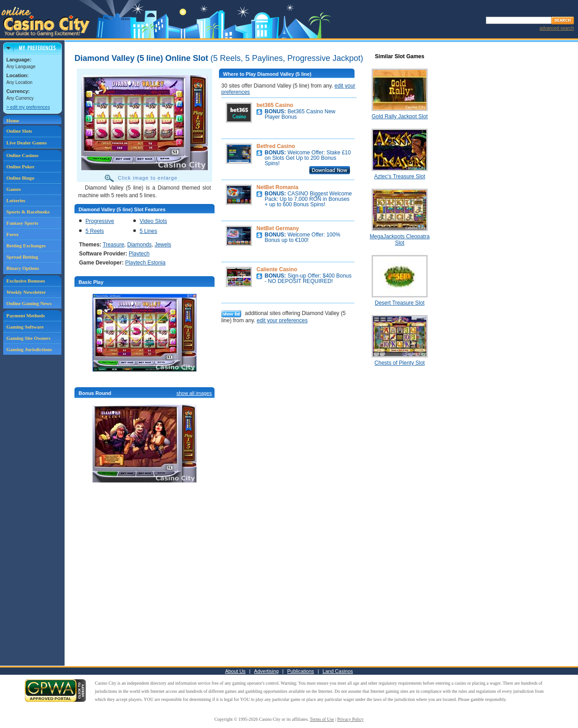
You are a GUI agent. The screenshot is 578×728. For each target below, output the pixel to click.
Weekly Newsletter (26, 292)
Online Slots (19, 131)
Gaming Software (25, 327)
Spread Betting (22, 257)
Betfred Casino (276, 146)
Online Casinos (22, 155)
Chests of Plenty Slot (399, 363)
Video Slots (153, 221)
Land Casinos (338, 671)
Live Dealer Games (27, 143)
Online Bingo (20, 178)
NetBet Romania (277, 187)
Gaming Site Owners (28, 338)
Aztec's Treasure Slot (399, 176)
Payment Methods (26, 315)
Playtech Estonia (145, 263)
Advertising (266, 671)
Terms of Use (322, 719)
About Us (235, 671)
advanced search (557, 28)
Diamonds (140, 245)
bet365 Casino (275, 105)
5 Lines (148, 231)
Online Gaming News (29, 303)
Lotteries (16, 200)
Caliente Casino (277, 269)
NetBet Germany (278, 228)
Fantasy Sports (22, 223)
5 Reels (95, 231)
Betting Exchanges (26, 246)
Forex (12, 234)
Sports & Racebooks (28, 212)
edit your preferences (282, 320)
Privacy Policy (351, 719)
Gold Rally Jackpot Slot (400, 116)
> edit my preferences (28, 107)
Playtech (139, 254)
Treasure (113, 245)
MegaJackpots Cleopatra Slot (400, 240)
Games (14, 189)
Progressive (100, 221)
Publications (301, 671)
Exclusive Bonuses (26, 281)
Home (13, 121)
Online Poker (21, 167)
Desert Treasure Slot (400, 303)
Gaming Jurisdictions (29, 349)
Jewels (163, 245)
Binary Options (23, 268)
